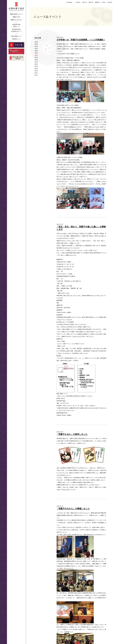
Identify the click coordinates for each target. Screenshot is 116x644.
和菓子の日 (16, 17)
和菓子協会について (16, 14)
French (104, 2)
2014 (36, 68)
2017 (36, 62)
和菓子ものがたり (16, 20)
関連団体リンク (16, 39)
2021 (36, 53)
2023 (36, 48)
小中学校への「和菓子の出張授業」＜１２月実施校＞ (81, 40)
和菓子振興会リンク (16, 36)
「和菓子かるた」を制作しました (72, 434)
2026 (36, 42)
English (78, 2)
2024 (36, 46)
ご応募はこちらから (71, 250)
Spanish (110, 2)
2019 (36, 57)
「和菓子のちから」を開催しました (73, 508)
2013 (36, 71)
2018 (36, 60)
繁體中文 (98, 2)
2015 (36, 66)
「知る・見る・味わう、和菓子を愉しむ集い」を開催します (81, 228)
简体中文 (91, 2)
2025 (36, 44)
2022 (36, 51)
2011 (36, 75)
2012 (36, 73)
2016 (36, 64)
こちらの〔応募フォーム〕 (64, 344)
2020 (36, 55)
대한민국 (84, 2)
